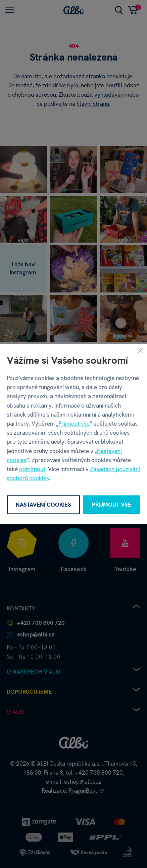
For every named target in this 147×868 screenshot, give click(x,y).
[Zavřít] (140, 350)
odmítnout (32, 469)
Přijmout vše (74, 424)
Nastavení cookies (43, 505)
